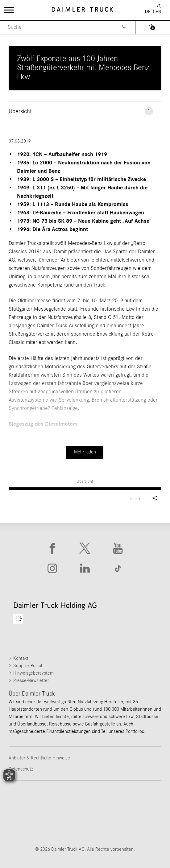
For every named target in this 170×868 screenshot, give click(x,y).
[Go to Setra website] (134, 825)
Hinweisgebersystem (33, 673)
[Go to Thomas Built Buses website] (85, 801)
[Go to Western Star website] (134, 801)
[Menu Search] (57, 27)
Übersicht (85, 482)
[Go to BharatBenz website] (85, 825)
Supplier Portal (28, 666)
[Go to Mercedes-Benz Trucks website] (35, 825)
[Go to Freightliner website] (35, 801)
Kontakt (21, 658)
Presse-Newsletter (31, 680)
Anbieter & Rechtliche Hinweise (39, 758)
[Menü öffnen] (9, 10)
